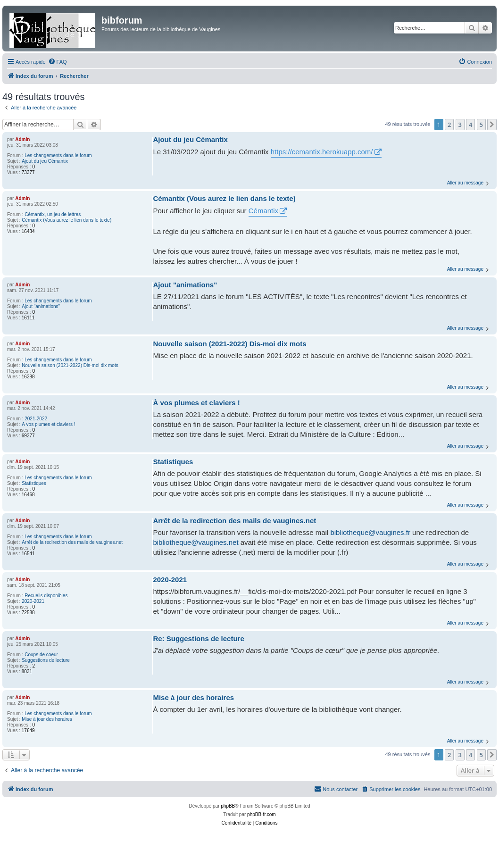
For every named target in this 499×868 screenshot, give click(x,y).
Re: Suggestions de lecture (198, 638)
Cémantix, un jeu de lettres (53, 214)
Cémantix (263, 211)
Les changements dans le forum (58, 155)
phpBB (228, 806)
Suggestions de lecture (46, 660)
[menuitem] (58, 62)
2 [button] (449, 125)
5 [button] (481, 125)
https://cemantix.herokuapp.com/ (322, 152)
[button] (492, 125)
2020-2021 (33, 601)
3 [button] (460, 125)
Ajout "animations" (41, 306)
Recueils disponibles (46, 596)
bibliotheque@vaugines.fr (370, 532)
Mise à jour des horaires (47, 719)
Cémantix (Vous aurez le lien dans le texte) (67, 220)
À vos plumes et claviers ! (48, 424)
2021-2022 (36, 419)
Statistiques (34, 483)
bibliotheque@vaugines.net (195, 542)
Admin (22, 139)
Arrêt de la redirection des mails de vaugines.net (72, 542)
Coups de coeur (41, 655)
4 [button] (470, 125)
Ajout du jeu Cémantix (45, 161)
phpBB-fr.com (262, 814)
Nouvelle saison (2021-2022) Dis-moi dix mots (70, 365)
